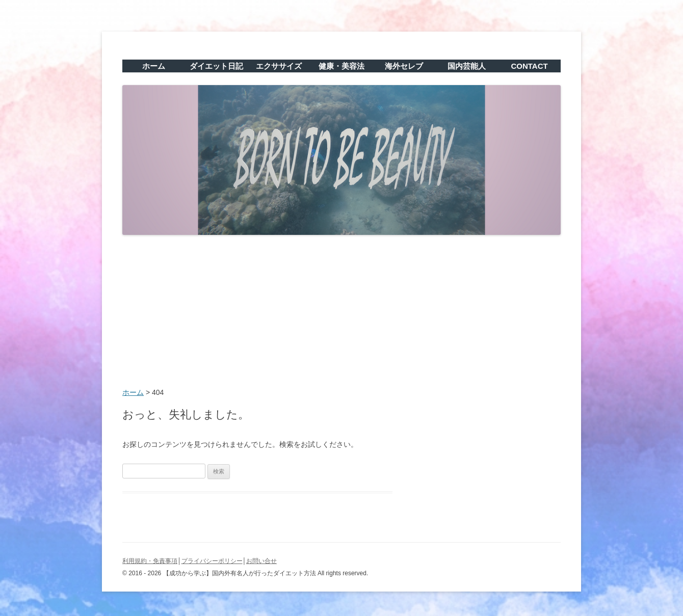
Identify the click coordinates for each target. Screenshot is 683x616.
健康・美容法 (341, 66)
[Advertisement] (341, 312)
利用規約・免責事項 (150, 561)
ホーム (154, 66)
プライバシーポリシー (212, 561)
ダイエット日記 (216, 66)
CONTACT (529, 66)
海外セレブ (404, 66)
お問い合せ (261, 561)
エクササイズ (279, 66)
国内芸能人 (467, 66)
